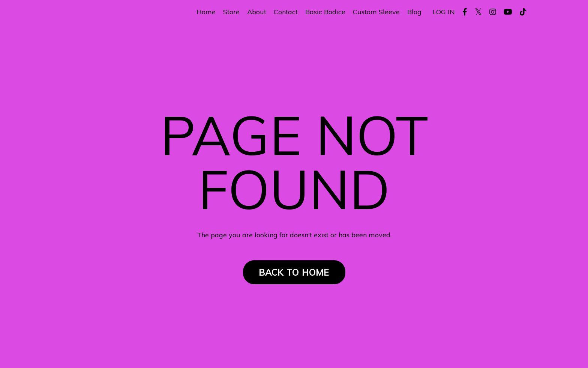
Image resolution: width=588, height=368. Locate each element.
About (257, 12)
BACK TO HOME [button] (294, 272)
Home (206, 12)
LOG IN (444, 12)
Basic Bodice (325, 12)
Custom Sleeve (376, 12)
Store (231, 12)
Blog (414, 12)
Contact (286, 12)
